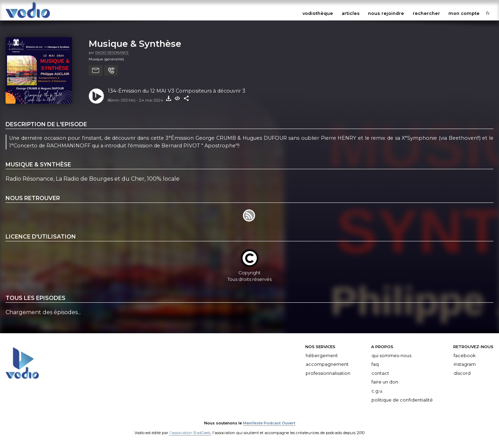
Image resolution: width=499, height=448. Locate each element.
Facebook (465, 355)
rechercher (426, 13)
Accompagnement (327, 364)
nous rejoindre (386, 13)
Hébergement (322, 355)
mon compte (464, 13)
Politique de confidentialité (402, 400)
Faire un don (385, 382)
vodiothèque (318, 13)
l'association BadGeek (190, 433)
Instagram (465, 364)
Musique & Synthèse (135, 44)
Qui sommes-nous (391, 355)
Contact (380, 373)
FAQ (375, 364)
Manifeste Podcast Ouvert (269, 423)
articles (351, 13)
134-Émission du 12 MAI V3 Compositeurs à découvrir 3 (177, 91)
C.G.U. (377, 391)
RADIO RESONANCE (112, 53)
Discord (462, 373)
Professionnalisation (328, 373)
